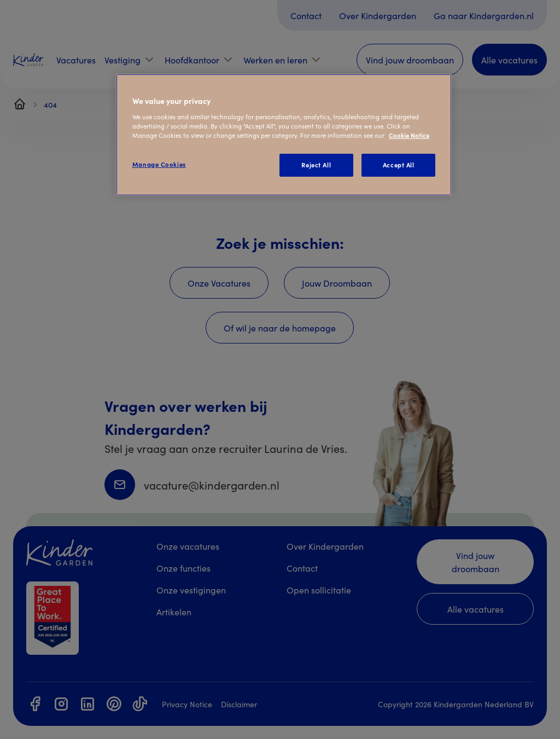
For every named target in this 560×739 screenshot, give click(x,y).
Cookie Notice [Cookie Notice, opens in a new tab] (409, 135)
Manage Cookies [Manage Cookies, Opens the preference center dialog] (159, 164)
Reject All (316, 165)
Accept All (399, 165)
